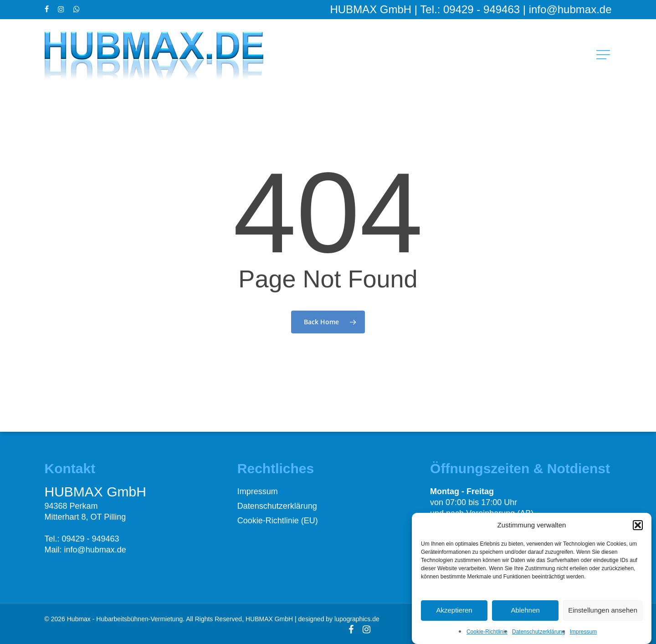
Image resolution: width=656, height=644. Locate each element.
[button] (638, 531)
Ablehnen (525, 616)
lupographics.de (357, 619)
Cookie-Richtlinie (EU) (278, 521)
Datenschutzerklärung (539, 637)
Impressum (583, 637)
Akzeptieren (454, 616)
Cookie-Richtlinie (487, 637)
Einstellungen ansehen (603, 616)
